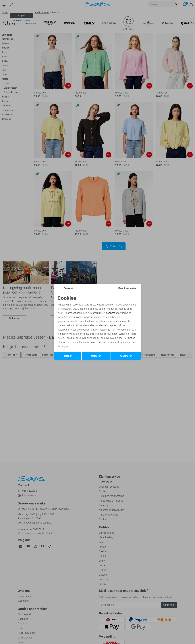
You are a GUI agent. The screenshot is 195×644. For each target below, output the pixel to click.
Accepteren (126, 356)
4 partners (109, 313)
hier (73, 338)
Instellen (68, 356)
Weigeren (96, 356)
